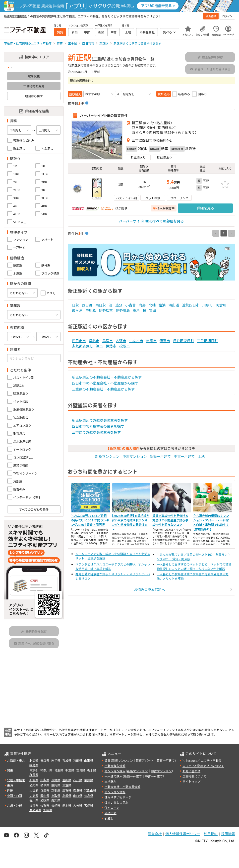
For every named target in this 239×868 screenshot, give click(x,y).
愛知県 (34, 785)
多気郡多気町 (82, 346)
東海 (10, 785)
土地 (201, 456)
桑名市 (94, 341)
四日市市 (79, 341)
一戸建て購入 (114, 776)
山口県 (78, 796)
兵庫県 (45, 790)
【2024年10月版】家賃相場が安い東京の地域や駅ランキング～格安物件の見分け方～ (131, 522)
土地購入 (111, 781)
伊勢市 (111, 346)
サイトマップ (191, 781)
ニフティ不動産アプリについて (203, 766)
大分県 (78, 805)
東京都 (34, 770)
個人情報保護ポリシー (183, 834)
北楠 (152, 305)
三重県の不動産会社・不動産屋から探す (103, 389)
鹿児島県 (35, 810)
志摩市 (151, 341)
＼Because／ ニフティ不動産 (202, 760)
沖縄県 (48, 810)
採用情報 (228, 834)
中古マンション (135, 456)
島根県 (67, 796)
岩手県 (56, 760)
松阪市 (124, 346)
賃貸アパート (145, 760)
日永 (75, 305)
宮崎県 (89, 805)
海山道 (174, 305)
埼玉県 (59, 770)
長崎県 (56, 805)
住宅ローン (112, 808)
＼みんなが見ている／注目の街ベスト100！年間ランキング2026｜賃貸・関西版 (90, 520)
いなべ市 (136, 341)
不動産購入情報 (115, 766)
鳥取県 (56, 796)
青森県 (45, 760)
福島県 (34, 765)
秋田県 (78, 760)
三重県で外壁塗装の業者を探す (96, 432)
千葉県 (70, 770)
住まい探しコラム (117, 802)
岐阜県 (45, 785)
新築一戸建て (160, 456)
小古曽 (130, 305)
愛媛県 (45, 800)
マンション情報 (115, 792)
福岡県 (34, 805)
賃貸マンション (122, 760)
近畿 (10, 790)
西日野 (87, 305)
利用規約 (211, 834)
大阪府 (34, 790)
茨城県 (81, 770)
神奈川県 (46, 770)
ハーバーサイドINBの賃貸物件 (104, 115)
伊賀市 (165, 341)
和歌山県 (90, 790)
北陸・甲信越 (16, 780)
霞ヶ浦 (77, 310)
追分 (119, 305)
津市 (99, 346)
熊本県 (67, 805)
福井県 (89, 780)
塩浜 (162, 305)
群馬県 (34, 775)
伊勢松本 (106, 310)
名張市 (121, 341)
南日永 (101, 305)
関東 (10, 770)
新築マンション (107, 456)
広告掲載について (194, 776)
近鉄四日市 (191, 305)
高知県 (56, 800)
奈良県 (78, 790)
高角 (136, 310)
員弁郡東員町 (183, 341)
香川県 (34, 800)
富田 (153, 310)
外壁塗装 (111, 813)
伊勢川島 (123, 310)
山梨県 (45, 780)
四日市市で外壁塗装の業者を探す (98, 426)
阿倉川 (221, 305)
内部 (142, 305)
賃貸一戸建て (166, 760)
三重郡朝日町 (207, 341)
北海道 (34, 760)
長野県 (56, 780)
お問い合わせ (191, 771)
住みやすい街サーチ (118, 797)
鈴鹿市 (108, 341)
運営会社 (155, 834)
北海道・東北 (16, 760)
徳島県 (89, 796)
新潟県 (34, 780)
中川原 (91, 310)
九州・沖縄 (14, 805)
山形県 (89, 760)
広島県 (34, 796)
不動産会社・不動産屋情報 (122, 787)
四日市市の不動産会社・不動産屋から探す (105, 383)
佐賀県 (45, 805)
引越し (109, 818)
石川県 (78, 780)
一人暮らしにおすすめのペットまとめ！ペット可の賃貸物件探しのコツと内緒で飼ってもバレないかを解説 (194, 566)
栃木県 (92, 770)
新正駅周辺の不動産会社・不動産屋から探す (107, 377)
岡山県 (45, 796)
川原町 (208, 305)
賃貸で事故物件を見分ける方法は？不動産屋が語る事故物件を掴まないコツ (170, 520)
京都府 (56, 790)
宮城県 (67, 760)
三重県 (67, 785)
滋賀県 (67, 790)
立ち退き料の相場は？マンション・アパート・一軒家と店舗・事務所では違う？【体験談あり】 (211, 522)
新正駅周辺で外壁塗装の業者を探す (100, 420)
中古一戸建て (184, 456)
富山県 (67, 780)
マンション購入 (115, 771)
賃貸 (108, 760)
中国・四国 (14, 796)
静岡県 (56, 785)
